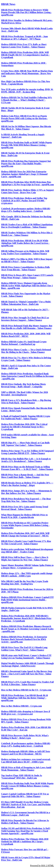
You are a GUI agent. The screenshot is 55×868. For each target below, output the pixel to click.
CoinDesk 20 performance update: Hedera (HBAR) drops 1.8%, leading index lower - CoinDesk (26, 745)
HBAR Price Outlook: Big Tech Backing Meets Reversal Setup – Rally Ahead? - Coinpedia (23, 385)
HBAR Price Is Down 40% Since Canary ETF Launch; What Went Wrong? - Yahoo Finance (27, 276)
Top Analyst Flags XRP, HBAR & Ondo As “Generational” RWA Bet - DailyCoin (22, 777)
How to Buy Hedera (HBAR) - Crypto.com (21, 706)
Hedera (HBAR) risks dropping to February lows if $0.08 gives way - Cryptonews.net (26, 713)
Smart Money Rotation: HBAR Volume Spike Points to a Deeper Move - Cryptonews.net (27, 566)
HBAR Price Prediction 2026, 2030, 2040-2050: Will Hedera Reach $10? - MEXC (26, 335)
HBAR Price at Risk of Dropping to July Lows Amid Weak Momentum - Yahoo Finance (26, 769)
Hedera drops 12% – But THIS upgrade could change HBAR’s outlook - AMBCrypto (27, 575)
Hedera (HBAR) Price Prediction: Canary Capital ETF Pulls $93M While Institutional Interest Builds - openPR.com (27, 600)
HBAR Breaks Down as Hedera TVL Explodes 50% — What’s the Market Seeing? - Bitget (27, 484)
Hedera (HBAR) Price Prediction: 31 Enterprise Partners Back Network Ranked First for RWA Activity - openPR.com (24, 639)
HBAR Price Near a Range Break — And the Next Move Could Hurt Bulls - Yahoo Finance (25, 476)
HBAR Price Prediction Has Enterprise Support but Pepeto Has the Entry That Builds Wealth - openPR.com (26, 164)
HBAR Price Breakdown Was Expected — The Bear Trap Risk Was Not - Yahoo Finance (26, 500)
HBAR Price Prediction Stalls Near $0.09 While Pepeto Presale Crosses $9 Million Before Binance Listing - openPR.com (27, 786)
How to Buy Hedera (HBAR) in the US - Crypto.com (26, 690)
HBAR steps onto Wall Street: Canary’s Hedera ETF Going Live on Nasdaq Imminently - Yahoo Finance (26, 657)
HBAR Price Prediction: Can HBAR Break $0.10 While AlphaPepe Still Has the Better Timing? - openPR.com (24, 698)
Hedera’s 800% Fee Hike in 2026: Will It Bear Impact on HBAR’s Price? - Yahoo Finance (27, 260)
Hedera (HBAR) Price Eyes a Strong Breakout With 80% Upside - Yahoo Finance (26, 721)
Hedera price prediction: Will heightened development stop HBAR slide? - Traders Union (27, 551)
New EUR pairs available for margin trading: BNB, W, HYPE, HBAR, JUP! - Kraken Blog (27, 91)
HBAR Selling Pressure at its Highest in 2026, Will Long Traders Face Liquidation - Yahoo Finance (25, 252)
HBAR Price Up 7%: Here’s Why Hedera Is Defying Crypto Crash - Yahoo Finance (26, 359)
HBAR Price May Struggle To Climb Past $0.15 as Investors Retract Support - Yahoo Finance (25, 319)
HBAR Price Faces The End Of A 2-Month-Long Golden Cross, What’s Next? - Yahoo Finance (24, 649)
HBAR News (8, 4)
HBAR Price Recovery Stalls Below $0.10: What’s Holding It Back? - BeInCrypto (25, 737)
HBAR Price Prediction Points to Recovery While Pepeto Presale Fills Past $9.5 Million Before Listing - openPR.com (26, 12)
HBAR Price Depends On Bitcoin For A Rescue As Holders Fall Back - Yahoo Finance (25, 822)
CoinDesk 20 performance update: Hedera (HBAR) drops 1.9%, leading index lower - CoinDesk (26, 210)
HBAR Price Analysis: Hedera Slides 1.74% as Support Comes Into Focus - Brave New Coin (27, 191)
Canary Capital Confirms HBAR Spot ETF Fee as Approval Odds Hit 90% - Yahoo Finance (25, 795)
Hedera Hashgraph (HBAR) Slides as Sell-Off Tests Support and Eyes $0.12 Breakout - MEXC (26, 753)
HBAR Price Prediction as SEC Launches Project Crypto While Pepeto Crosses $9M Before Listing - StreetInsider (25, 525)
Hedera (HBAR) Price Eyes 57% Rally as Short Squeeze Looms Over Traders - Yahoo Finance (24, 46)
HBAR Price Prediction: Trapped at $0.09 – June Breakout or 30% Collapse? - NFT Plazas (24, 38)
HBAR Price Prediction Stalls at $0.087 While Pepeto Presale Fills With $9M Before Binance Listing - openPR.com (26, 145)
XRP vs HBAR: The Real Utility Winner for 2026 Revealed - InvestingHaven (25, 393)
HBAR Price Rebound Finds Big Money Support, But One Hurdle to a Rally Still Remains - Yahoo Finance (27, 327)
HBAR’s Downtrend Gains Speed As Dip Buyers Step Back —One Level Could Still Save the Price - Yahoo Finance (27, 674)
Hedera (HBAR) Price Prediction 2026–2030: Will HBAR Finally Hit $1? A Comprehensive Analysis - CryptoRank (25, 55)
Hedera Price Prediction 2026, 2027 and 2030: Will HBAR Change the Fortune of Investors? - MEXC (25, 534)
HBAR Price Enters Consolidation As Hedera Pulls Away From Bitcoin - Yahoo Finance (25, 268)
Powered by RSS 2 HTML (42, 866)
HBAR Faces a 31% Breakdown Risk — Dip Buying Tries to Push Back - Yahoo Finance (26, 401)
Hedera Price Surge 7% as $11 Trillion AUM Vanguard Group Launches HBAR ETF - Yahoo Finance (27, 452)
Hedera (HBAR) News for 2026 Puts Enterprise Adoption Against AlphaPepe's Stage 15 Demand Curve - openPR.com (24, 174)
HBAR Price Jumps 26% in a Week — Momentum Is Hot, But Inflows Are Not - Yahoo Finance (27, 492)
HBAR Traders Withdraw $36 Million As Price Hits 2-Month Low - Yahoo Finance (27, 234)
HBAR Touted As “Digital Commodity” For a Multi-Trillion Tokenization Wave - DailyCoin (26, 303)
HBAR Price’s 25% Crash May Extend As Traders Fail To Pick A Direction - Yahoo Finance (27, 683)
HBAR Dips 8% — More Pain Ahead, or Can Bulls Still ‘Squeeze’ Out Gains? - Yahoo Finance (25, 444)
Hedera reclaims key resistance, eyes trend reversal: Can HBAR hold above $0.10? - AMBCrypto (26, 761)
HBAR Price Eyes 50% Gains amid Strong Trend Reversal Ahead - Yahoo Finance (25, 508)
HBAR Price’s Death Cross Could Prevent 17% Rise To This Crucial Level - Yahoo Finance (26, 542)
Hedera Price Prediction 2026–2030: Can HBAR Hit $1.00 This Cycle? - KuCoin (26, 729)
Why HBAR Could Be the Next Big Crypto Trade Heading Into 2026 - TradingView (25, 583)
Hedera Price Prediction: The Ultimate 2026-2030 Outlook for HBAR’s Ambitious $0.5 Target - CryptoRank (25, 842)
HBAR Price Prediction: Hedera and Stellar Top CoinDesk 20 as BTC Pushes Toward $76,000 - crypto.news (24, 201)
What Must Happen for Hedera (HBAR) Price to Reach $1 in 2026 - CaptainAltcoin (24, 516)
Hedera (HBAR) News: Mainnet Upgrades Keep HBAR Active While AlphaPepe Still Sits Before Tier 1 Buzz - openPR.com (27, 286)
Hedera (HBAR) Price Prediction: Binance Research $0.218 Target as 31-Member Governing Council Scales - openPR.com (27, 629)
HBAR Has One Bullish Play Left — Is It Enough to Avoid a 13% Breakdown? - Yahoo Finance (26, 460)
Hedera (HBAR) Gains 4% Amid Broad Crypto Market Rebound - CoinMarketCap (24, 343)
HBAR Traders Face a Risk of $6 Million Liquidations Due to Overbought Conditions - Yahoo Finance (27, 226)
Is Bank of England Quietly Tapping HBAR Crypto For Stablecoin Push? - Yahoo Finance (26, 417)
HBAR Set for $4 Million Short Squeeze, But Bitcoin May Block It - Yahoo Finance (26, 128)
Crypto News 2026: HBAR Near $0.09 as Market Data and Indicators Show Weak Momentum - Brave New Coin (27, 73)
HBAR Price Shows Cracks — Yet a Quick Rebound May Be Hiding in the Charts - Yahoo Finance (26, 351)
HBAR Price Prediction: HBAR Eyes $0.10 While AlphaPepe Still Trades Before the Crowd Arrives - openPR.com (25, 243)
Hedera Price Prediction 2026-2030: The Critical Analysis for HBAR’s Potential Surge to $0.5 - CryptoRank (24, 427)
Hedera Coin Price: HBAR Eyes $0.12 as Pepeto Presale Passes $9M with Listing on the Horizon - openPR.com (24, 118)
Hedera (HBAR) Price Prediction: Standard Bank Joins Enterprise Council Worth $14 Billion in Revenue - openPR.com (27, 376)
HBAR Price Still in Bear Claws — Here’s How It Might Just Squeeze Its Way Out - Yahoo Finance (25, 559)
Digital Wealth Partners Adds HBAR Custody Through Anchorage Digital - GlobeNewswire (27, 665)
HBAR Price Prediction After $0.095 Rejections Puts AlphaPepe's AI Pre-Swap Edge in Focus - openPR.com (27, 183)
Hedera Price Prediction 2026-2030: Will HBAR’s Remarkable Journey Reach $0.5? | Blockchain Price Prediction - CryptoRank (26, 618)
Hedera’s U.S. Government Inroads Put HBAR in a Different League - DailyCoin (26, 814)
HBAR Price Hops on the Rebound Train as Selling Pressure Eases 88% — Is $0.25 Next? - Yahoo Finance (27, 468)
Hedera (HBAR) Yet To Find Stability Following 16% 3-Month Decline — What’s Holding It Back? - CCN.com (27, 100)
